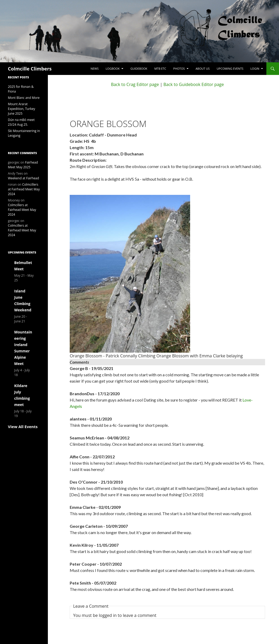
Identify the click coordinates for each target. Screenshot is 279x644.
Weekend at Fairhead (23, 178)
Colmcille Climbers (30, 69)
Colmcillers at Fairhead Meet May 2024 (24, 189)
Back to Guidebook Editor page (194, 84)
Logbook (113, 69)
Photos (179, 69)
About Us (203, 69)
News (95, 69)
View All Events (23, 427)
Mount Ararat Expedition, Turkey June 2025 (21, 109)
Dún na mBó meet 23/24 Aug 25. (21, 122)
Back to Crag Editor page (135, 84)
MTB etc (160, 69)
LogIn (255, 69)
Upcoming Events (230, 69)
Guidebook (139, 69)
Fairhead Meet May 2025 (23, 165)
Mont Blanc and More (24, 98)
